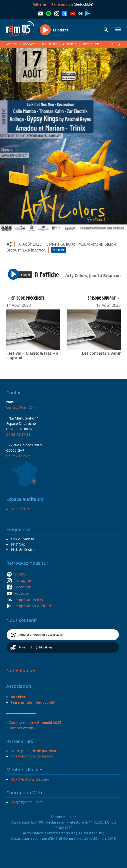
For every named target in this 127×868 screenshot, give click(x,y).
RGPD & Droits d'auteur (30, 779)
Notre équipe (21, 670)
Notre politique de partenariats (37, 751)
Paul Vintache (90, 244)
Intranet (21, 728)
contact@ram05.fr (21, 407)
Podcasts (29, 44)
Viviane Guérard (61, 244)
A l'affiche (70, 44)
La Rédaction (35, 250)
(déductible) (72, 4)
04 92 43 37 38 (18, 434)
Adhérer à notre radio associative (40, 635)
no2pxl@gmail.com (27, 802)
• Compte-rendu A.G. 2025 (34, 722)
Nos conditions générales (32, 756)
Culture (58, 250)
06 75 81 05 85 (18, 456)
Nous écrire (20, 509)
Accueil (12, 44)
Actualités (49, 44)
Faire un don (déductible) (35, 647)
